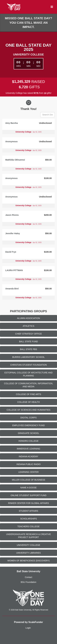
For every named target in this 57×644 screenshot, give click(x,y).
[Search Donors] (47, 115)
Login (28, 628)
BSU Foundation (28, 582)
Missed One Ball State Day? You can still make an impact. (28, 23)
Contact (28, 577)
